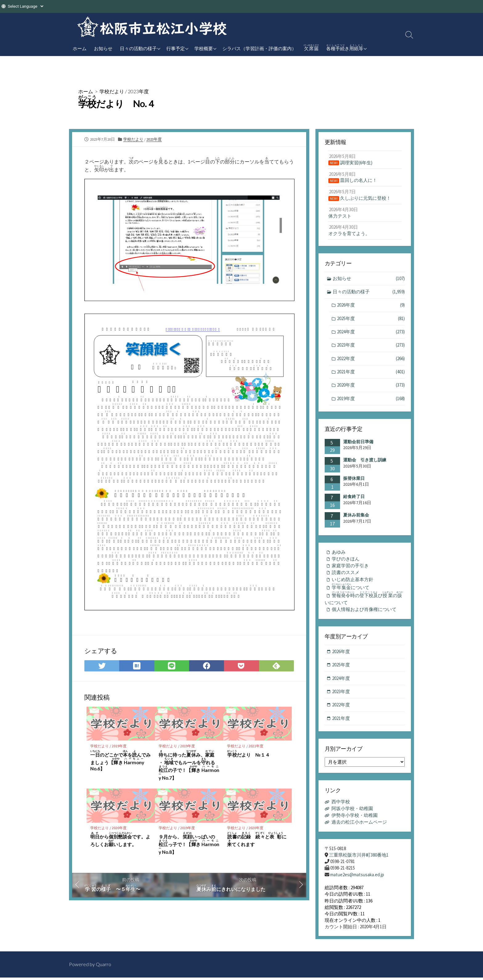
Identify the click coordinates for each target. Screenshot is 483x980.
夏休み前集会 (356, 516)
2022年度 (371, 360)
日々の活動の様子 (138, 48)
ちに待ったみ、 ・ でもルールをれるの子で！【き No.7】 (189, 765)
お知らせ (103, 48)
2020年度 (121, 828)
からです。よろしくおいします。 (120, 840)
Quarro (103, 967)
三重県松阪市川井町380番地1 (359, 858)
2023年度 (138, 91)
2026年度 (371, 306)
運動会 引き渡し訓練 (365, 461)
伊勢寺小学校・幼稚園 (355, 819)
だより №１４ (248, 754)
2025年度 (371, 320)
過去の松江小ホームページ (359, 825)
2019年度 (121, 746)
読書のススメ (346, 574)
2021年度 (258, 746)
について (352, 589)
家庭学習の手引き (350, 567)
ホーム (80, 48)
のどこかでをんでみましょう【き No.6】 (121, 761)
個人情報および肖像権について (364, 613)
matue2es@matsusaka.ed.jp (357, 877)
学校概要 (204, 48)
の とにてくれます (257, 840)
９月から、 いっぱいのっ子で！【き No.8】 (189, 844)
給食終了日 (354, 498)
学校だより (112, 91)
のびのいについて (364, 601)
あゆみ (339, 554)
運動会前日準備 (358, 443)
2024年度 (371, 333)
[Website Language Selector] (25, 6)
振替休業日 (354, 480)
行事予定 (176, 48)
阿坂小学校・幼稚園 (352, 812)
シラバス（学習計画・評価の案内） (259, 48)
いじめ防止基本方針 (353, 581)
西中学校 (341, 806)
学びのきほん (346, 560)
